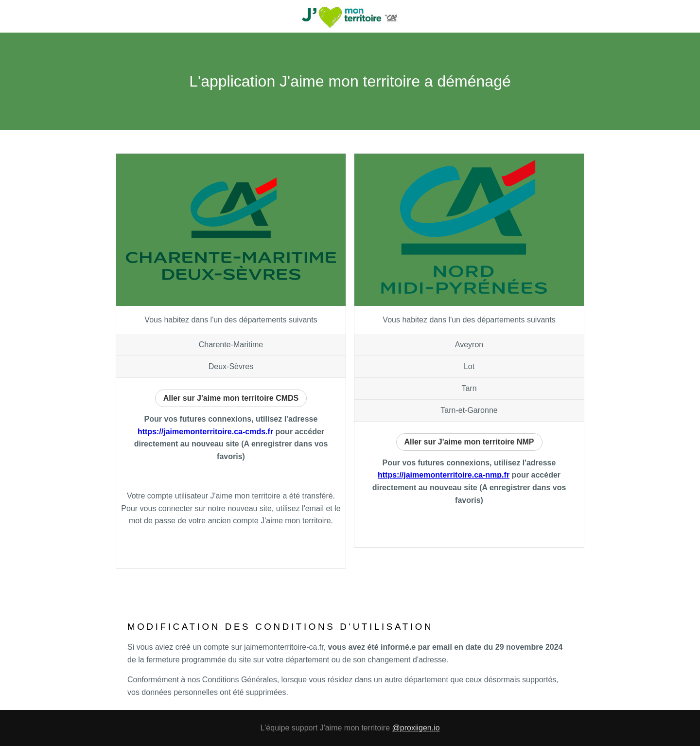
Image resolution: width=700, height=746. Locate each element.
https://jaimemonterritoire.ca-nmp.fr (444, 475)
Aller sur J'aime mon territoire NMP (469, 442)
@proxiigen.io (416, 728)
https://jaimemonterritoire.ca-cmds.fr (205, 432)
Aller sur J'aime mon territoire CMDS (231, 398)
